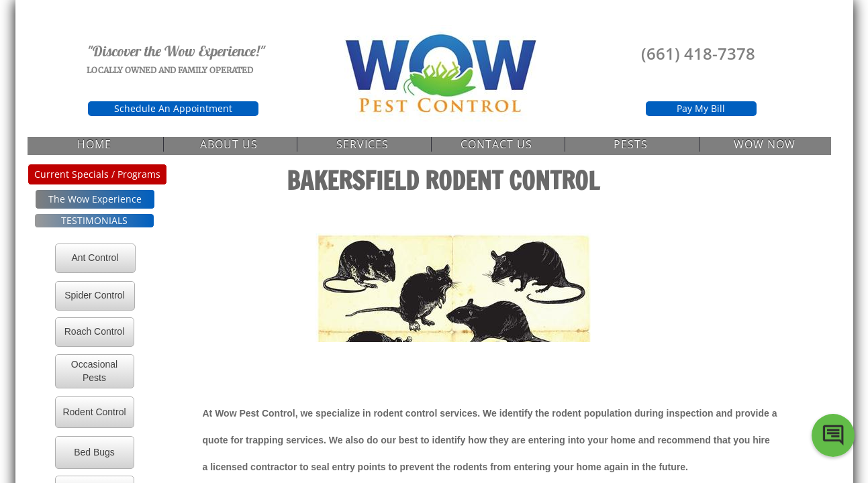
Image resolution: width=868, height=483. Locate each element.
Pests (631, 144)
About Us (229, 144)
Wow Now (765, 144)
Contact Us (496, 144)
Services (363, 144)
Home (94, 144)
